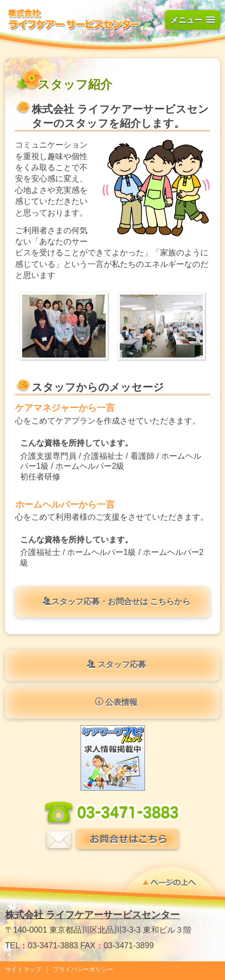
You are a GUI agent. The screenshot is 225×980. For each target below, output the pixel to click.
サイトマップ (23, 969)
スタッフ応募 (116, 664)
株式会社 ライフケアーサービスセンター (92, 915)
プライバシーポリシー (83, 969)
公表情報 (116, 702)
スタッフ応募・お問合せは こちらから (116, 601)
